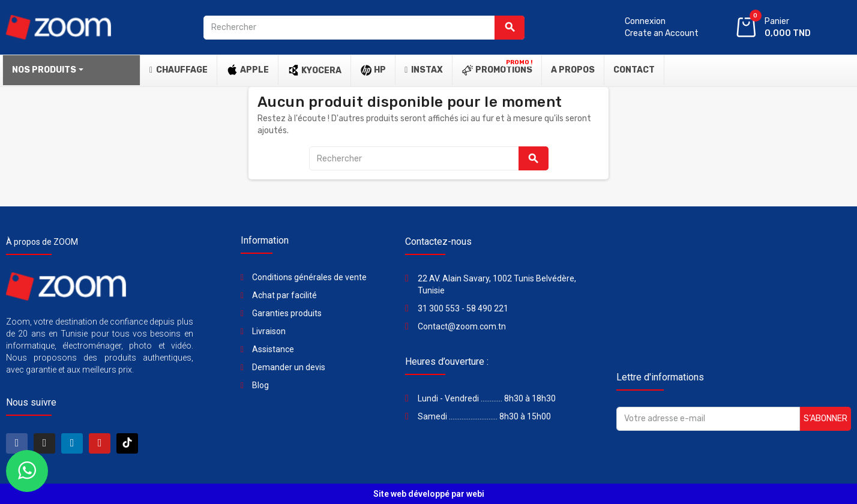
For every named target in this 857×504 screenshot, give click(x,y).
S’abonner (825, 418)
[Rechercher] (364, 28)
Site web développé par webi (429, 494)
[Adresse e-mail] (708, 419)
